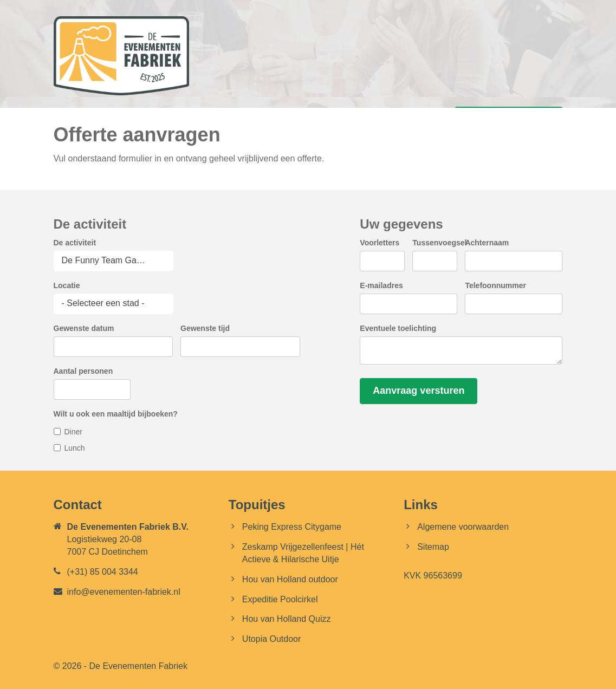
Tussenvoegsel (439, 243)
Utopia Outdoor (272, 639)
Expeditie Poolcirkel (280, 599)
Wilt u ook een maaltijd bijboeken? (116, 414)
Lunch (75, 448)
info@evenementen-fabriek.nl (124, 592)
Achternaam (487, 243)
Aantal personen (83, 371)
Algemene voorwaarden (463, 527)
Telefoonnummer (495, 285)
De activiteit (75, 243)
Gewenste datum (84, 328)
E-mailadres (381, 285)
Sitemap (433, 547)
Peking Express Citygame (292, 527)
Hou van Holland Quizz (287, 619)
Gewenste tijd (205, 328)
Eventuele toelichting (398, 328)
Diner (73, 432)
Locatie (67, 285)
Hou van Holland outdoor (290, 579)
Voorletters (380, 243)
